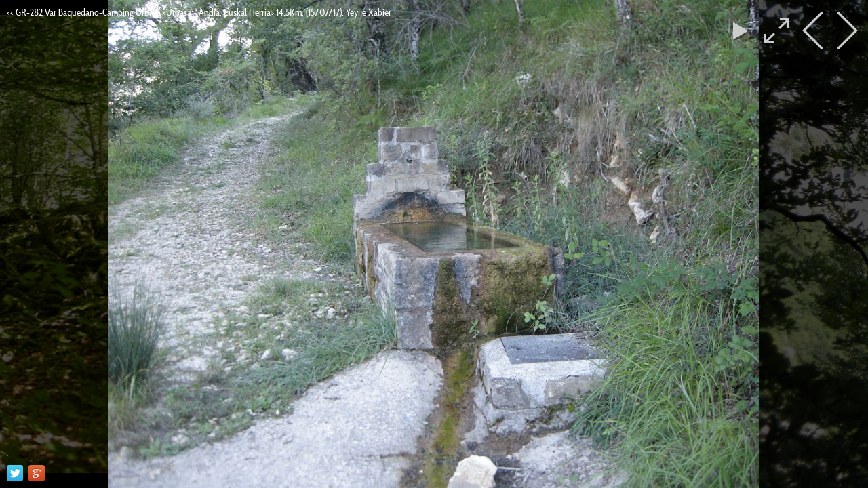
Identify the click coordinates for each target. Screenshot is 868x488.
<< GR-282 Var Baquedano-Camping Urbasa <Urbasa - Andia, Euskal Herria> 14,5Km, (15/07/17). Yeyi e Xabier (199, 12)
